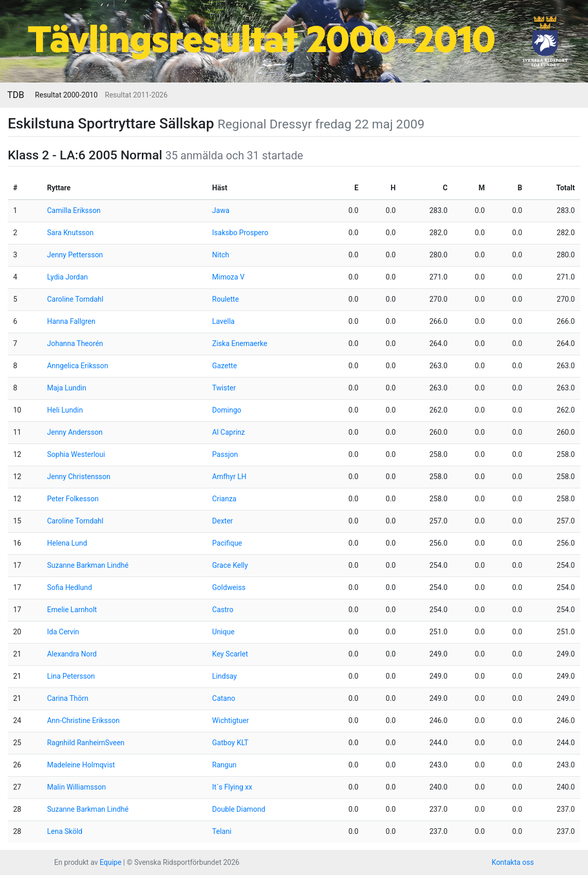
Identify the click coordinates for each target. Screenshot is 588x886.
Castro (223, 610)
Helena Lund (67, 543)
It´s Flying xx (232, 787)
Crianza (224, 499)
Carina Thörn (68, 698)
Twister (224, 388)
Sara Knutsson (70, 233)
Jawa (221, 210)
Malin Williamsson (76, 787)
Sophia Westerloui (76, 454)
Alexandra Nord (72, 654)
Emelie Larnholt (72, 610)
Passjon (225, 454)
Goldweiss (229, 587)
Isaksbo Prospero (240, 233)
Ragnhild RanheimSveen (86, 743)
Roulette (225, 299)
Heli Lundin (65, 410)
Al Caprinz (228, 432)
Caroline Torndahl (75, 299)
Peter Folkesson (73, 499)
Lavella (223, 321)
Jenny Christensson (79, 477)
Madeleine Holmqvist (81, 765)
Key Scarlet (230, 654)
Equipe (110, 862)
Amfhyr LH (229, 477)
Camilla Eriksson (74, 210)
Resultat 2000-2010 (66, 95)
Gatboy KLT (230, 743)
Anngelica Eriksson (77, 366)
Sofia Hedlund (69, 587)
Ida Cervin (63, 632)
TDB (16, 95)
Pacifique (227, 543)
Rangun (224, 765)
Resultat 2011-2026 (136, 95)
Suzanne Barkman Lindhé (88, 565)
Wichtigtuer (230, 720)
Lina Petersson (71, 676)
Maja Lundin (67, 388)
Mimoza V (228, 277)
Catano (224, 698)
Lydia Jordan (67, 277)
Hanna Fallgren (71, 321)
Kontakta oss (513, 862)
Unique (223, 632)
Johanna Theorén (75, 343)
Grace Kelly (230, 565)
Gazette (224, 366)
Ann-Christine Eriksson (83, 720)
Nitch (221, 255)
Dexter (222, 521)
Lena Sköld (64, 831)
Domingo (226, 410)
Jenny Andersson (75, 432)
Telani (222, 831)
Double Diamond (239, 809)
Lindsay (224, 676)
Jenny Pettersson (75, 255)
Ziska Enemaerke (240, 343)
